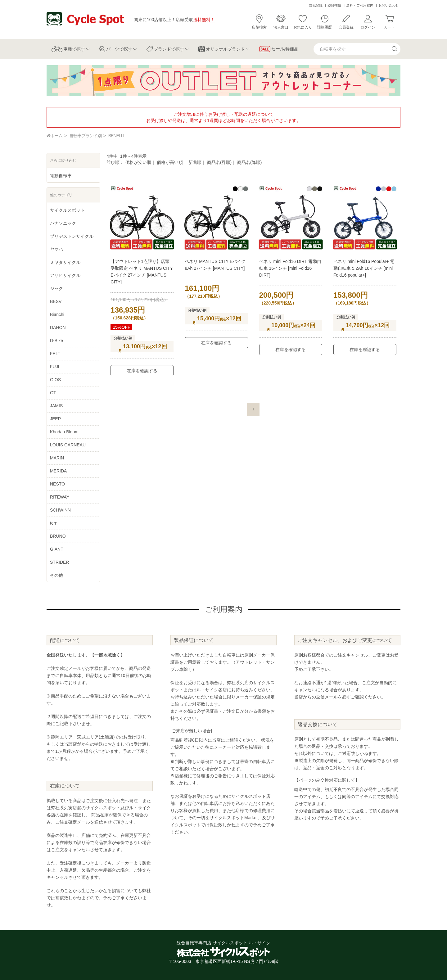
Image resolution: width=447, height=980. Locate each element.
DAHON (58, 327)
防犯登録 (316, 5)
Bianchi (57, 314)
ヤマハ (56, 249)
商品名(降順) (249, 162)
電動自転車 (61, 176)
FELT (55, 354)
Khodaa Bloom (64, 432)
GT (53, 393)
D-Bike (56, 341)
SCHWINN (60, 510)
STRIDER (59, 562)
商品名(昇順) (219, 162)
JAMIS (56, 406)
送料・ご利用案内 (360, 5)
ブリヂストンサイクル (72, 236)
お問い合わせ (389, 5)
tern (54, 523)
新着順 (195, 162)
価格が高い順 (170, 162)
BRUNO (58, 536)
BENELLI (116, 136)
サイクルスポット (67, 210)
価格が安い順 (138, 162)
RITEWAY (60, 497)
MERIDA (58, 471)
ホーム (54, 136)
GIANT (57, 549)
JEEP (55, 419)
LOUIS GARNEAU (68, 445)
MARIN (57, 458)
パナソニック (63, 223)
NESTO (57, 484)
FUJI (55, 367)
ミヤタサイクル (65, 262)
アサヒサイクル (65, 275)
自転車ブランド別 (85, 136)
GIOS (55, 380)
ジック (56, 288)
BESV (56, 301)
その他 (56, 575)
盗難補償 (334, 5)
